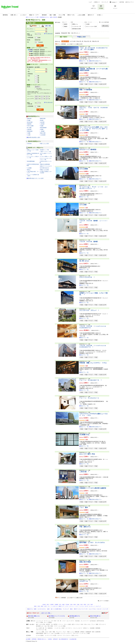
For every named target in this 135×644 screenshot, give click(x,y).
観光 (71, 609)
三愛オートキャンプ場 (45, 152)
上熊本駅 (42, 124)
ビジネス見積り (40, 635)
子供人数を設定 (49, 34)
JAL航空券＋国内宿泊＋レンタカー (42, 55)
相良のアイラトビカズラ (46, 166)
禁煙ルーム (75, 24)
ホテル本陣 (83, 205)
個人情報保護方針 (64, 639)
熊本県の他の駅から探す (34, 137)
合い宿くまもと (84, 261)
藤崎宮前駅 (43, 119)
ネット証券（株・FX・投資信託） (45, 628)
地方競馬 (38, 626)
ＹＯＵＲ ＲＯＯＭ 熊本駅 (89, 242)
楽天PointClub (100, 621)
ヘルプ (90, 2)
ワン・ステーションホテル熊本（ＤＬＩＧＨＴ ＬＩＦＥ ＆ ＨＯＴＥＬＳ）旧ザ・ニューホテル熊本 (93, 129)
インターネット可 (77, 26)
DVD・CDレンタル (86, 624)
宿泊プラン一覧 (84, 61)
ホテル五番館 (84, 169)
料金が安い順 (80, 41)
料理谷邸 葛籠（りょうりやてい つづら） (93, 363)
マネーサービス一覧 (41, 630)
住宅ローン (86, 628)
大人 (36, 34)
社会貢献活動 (73, 639)
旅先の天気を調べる (95, 616)
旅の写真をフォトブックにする (57, 616)
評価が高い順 (95, 41)
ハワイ (77, 606)
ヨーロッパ (92, 606)
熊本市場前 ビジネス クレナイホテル (92, 543)
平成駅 (29, 120)
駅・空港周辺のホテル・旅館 (45, 17)
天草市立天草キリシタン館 (46, 162)
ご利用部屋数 (30, 38)
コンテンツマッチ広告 (51, 635)
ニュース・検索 (40, 632)
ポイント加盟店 (48, 622)
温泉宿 (66, 24)
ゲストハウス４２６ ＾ (87, 277)
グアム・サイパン (69, 606)
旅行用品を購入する (75, 616)
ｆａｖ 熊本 (84, 507)
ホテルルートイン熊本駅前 (88, 150)
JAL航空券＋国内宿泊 (39, 53)
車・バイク (63, 621)
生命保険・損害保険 (95, 628)
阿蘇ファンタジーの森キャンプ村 (33, 150)
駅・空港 (71, 33)
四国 (85, 605)
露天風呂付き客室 (77, 29)
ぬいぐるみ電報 (55, 633)
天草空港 (29, 144)
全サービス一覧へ (46, 613)
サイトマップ (105, 2)
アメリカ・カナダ (84, 606)
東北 (48, 605)
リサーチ (59, 635)
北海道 (44, 605)
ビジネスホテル (42, 609)
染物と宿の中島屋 (85, 562)
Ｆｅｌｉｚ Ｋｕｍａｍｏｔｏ (89, 398)
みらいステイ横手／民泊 (87, 454)
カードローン (69, 628)
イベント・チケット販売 (65, 624)
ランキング (66, 609)
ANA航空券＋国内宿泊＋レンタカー (42, 51)
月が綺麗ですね (84, 435)
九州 (88, 605)
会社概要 (28, 639)
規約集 (50, 639)
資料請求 (55, 639)
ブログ (47, 632)
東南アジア (61, 606)
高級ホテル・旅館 (32, 609)
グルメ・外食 (66, 632)
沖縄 (92, 605)
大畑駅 (29, 133)
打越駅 (42, 126)
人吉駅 (29, 135)
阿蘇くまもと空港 (44, 144)
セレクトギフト (70, 621)
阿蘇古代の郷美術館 (45, 164)
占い (43, 626)
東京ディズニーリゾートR (81, 609)
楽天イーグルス (76, 624)
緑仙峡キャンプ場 (44, 150)
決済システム (75, 635)
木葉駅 (42, 129)
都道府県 (65, 33)
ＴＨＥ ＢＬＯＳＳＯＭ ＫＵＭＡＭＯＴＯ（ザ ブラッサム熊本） (93, 49)
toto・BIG (47, 626)
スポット (78, 33)
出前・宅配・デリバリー (55, 632)
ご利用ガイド (97, 2)
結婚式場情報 (39, 633)
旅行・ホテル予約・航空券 (43, 624)
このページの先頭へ (104, 601)
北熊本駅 (29, 129)
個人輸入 (78, 621)
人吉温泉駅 (43, 135)
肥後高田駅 (30, 131)
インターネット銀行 (60, 628)
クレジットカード (78, 628)
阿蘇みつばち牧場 (44, 170)
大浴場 (88, 24)
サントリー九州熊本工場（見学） (33, 175)
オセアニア (98, 606)
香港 (42, 606)
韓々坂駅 (29, 128)
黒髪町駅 (29, 124)
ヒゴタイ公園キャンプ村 (46, 156)
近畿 (78, 605)
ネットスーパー (85, 621)
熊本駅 (42, 120)
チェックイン (30, 29)
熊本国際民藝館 (31, 161)
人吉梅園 (29, 168)
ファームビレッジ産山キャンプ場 (33, 157)
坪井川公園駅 (30, 126)
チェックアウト (31, 31)
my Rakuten (93, 621)
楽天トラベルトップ (31, 17)
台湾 (45, 606)
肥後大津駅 (43, 133)
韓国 (35, 606)
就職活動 (77, 632)
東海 (75, 605)
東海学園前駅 (43, 128)
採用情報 (34, 639)
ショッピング (39, 621)
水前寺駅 (42, 122)
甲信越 (67, 605)
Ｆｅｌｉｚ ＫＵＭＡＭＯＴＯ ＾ (91, 380)
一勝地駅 (42, 131)
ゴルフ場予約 (54, 624)
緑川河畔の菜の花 (44, 168)
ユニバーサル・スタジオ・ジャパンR (98, 609)
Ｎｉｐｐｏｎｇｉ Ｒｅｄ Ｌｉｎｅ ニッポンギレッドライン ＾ (93, 188)
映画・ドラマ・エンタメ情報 (58, 626)
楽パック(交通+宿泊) (56, 609)
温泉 (48, 609)
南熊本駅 (29, 119)
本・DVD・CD (55, 621)
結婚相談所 (88, 632)
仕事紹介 (82, 632)
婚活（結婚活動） (97, 632)
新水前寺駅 (30, 122)
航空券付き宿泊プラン (96, 61)
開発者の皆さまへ (42, 639)
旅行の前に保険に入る (34, 616)
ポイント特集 (39, 622)
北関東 (52, 605)
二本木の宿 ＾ (84, 472)
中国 (81, 605)
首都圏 (56, 605)
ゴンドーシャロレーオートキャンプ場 (46, 159)
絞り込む (105, 26)
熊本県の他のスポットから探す (36, 178)
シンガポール (54, 606)
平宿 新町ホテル (85, 527)
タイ (49, 606)
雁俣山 (29, 170)
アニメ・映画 (95, 624)
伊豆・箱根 (62, 605)
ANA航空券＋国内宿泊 (39, 50)
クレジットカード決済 (91, 26)
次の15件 (80, 44)
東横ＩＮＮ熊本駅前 (86, 90)
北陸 (71, 605)
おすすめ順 (73, 41)
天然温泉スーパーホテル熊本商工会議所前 (93, 488)
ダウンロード (103, 624)
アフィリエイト (67, 635)
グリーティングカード (66, 633)
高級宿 (66, 26)
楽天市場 (122, 2)
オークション (47, 621)
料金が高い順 (88, 41)
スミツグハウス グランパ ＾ (89, 310)
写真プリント (47, 633)
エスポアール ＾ (85, 581)
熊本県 (55, 17)
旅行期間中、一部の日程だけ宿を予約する (43, 89)
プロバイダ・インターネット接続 (81, 633)
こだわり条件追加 (105, 22)
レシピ (72, 632)
